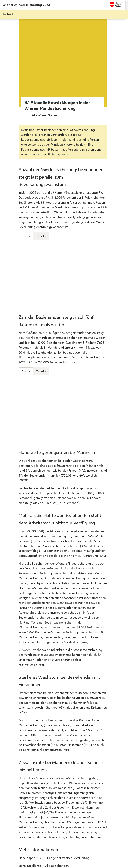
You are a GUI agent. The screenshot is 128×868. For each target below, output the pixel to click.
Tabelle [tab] (41, 236)
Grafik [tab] (26, 236)
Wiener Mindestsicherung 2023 (26, 5)
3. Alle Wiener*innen (43, 115)
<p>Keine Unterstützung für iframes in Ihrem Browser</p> (63, 273)
